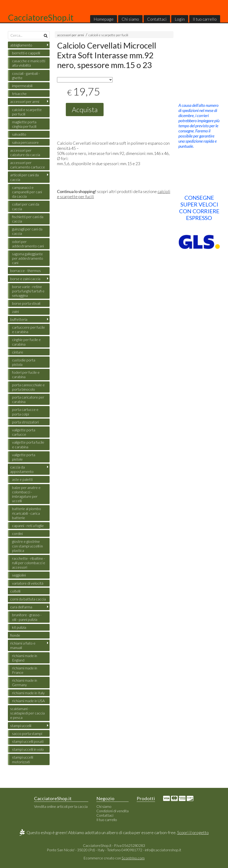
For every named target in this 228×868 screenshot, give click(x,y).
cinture (18, 352)
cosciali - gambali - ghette (26, 75)
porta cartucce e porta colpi (25, 412)
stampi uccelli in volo (28, 749)
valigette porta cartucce (24, 432)
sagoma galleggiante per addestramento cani (28, 258)
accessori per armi (70, 35)
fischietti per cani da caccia (28, 219)
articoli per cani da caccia (24, 177)
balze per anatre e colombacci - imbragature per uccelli (26, 494)
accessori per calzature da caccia (25, 152)
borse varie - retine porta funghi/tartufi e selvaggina (28, 291)
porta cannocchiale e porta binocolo (28, 387)
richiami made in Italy (28, 693)
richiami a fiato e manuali (23, 645)
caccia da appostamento (22, 469)
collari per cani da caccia (26, 206)
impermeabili (22, 86)
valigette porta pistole (24, 457)
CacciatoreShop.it (41, 17)
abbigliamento (21, 45)
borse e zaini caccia (25, 279)
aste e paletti (22, 479)
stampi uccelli (21, 726)
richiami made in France (25, 670)
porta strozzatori (25, 422)
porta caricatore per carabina (28, 399)
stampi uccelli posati (28, 741)
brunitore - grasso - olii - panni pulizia (27, 617)
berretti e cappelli (26, 53)
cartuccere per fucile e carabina (28, 329)
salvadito (19, 134)
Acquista (85, 109)
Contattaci (157, 19)
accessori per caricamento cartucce (28, 165)
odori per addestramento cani (28, 244)
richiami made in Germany (25, 682)
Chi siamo (130, 19)
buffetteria (19, 319)
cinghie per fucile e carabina (26, 342)
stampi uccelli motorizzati (23, 759)
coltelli (15, 591)
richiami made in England (25, 658)
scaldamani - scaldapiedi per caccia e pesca (27, 713)
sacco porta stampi (27, 733)
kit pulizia (19, 627)
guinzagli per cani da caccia (27, 231)
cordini (17, 533)
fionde (15, 635)
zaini (15, 311)
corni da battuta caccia (28, 599)
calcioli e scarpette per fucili (108, 35)
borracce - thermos (25, 270)
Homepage (104, 19)
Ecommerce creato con (114, 858)
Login (180, 19)
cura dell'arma (21, 607)
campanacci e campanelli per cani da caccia (27, 192)
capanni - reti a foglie (28, 526)
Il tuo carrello (205, 19)
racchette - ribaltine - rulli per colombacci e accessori (29, 563)
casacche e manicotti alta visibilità (29, 63)
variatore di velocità (28, 583)
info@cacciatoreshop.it (163, 850)
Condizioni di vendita (112, 811)
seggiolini (19, 575)
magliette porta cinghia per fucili (24, 124)
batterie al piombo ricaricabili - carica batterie (27, 513)
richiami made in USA (28, 701)
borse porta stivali (26, 303)
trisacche (19, 93)
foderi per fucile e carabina (26, 374)
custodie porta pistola (24, 362)
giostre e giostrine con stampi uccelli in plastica (27, 546)
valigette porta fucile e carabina (28, 444)
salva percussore (25, 142)
